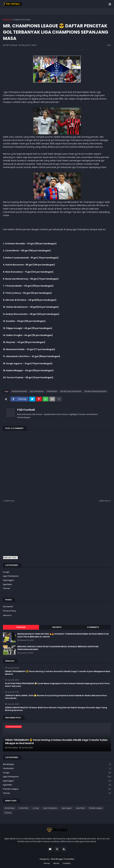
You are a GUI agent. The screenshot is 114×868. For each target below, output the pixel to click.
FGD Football (26, 410)
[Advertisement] (28, 531)
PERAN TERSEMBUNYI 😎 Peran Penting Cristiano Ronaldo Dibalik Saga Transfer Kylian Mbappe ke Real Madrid (58, 673)
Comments (93, 627)
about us (7, 615)
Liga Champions (37, 391)
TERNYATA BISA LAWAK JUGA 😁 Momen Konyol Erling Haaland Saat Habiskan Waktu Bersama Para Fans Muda (56, 697)
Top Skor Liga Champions (71, 391)
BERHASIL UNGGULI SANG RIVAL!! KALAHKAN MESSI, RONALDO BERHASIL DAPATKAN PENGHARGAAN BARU (58, 648)
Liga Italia (7, 584)
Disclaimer (8, 607)
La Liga (6, 572)
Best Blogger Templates (63, 859)
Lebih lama (104, 501)
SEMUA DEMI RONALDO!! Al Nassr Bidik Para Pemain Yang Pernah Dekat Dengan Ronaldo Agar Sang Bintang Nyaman (56, 709)
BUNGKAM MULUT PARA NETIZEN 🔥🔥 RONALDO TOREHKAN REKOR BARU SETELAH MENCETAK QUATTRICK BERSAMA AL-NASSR (63, 635)
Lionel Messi (52, 391)
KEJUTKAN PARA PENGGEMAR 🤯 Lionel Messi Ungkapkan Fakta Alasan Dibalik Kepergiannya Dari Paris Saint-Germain (57, 685)
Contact (66, 863)
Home (47, 863)
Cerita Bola (57, 769)
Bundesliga (57, 764)
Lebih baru (9, 501)
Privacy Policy (9, 611)
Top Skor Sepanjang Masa (95, 391)
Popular (21, 627)
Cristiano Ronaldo (22, 20)
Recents (57, 627)
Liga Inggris (8, 580)
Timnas (6, 588)
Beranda (7, 20)
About (56, 863)
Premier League (57, 789)
